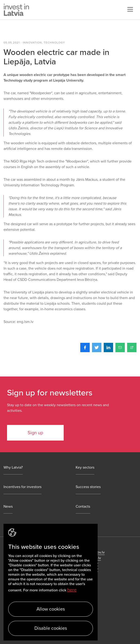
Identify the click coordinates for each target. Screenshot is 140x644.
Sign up (35, 433)
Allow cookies (51, 609)
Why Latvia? (13, 468)
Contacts (83, 507)
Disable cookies (51, 628)
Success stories (88, 487)
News (8, 507)
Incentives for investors (22, 487)
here (72, 590)
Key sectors (85, 468)
